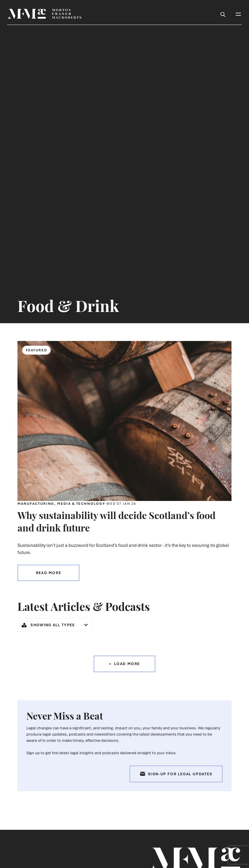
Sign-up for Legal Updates (176, 774)
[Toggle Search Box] (223, 14)
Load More (127, 664)
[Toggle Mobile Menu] (238, 14)
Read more (48, 573)
